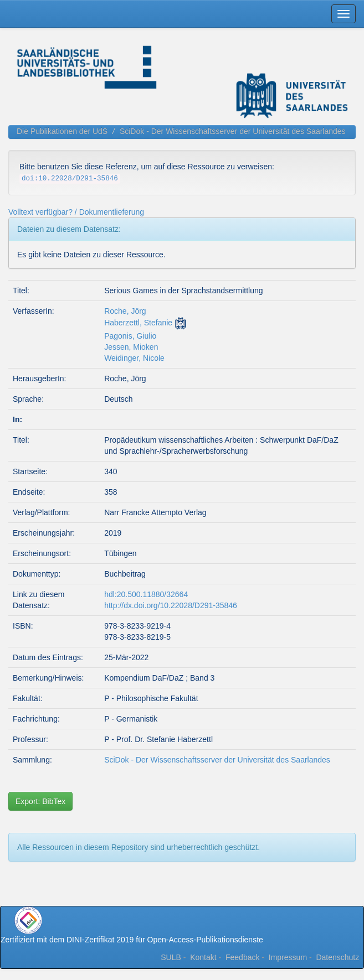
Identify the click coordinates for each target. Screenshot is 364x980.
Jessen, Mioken (131, 347)
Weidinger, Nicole (134, 358)
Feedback (242, 957)
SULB (171, 957)
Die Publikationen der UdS (62, 131)
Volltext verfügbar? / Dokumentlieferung (76, 212)
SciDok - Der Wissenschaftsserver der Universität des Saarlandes (233, 131)
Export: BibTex (40, 801)
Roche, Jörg (125, 311)
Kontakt (203, 957)
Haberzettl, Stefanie (138, 323)
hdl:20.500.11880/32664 (146, 594)
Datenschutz (337, 957)
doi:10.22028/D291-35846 (70, 179)
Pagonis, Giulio (130, 336)
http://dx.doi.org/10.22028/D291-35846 (171, 605)
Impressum (288, 957)
